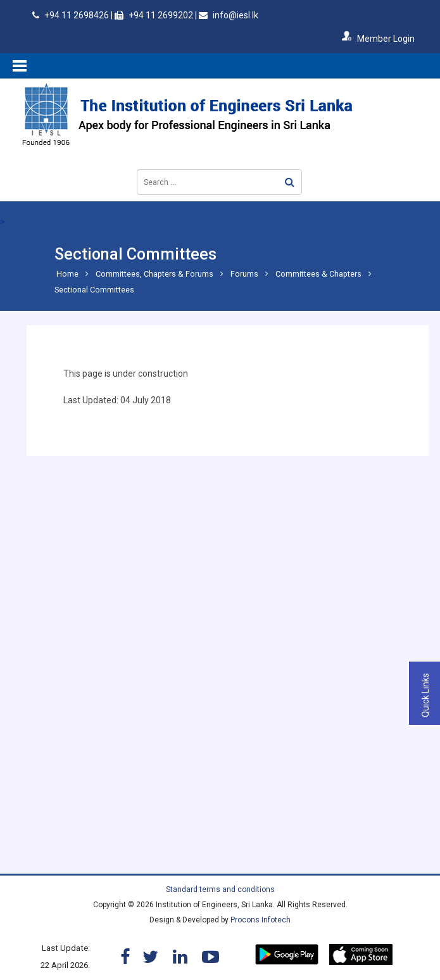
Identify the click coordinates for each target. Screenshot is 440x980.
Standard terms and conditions (220, 889)
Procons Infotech (261, 920)
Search (290, 182)
